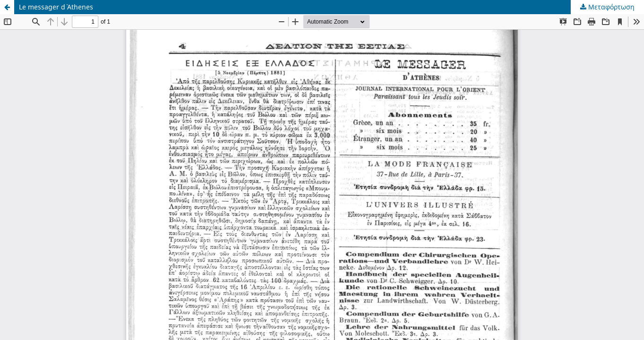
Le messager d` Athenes (56, 7)
